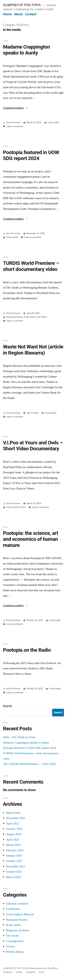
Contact (31, 14)
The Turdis (42, 317)
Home (7, 14)
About (18, 14)
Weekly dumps (15, 952)
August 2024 (14, 834)
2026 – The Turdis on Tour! (19, 737)
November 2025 (16, 818)
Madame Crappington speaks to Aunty (27, 50)
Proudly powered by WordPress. (43, 968)
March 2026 (13, 813)
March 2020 (13, 877)
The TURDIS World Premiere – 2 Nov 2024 (29, 764)
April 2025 (12, 823)
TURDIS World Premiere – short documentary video (31, 266)
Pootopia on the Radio (27, 650)
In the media (53, 122)
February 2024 (15, 850)
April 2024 (12, 840)
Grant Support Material (20, 914)
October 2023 (14, 861)
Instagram (31, 972)
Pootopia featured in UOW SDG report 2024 (31, 155)
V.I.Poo (22, 507)
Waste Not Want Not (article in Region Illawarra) (33, 350)
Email (42, 972)
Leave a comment (15, 126)
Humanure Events (15, 317)
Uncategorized (15, 941)
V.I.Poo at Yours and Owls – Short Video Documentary (33, 446)
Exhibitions (13, 909)
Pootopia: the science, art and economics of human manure (31, 539)
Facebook (8, 972)
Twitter (19, 972)
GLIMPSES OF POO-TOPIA (22, 5)
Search (7, 706)
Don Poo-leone (13, 122)
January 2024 (14, 856)
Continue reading (16, 108)
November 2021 (16, 866)
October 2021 (14, 872)
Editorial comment (17, 904)
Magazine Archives (18, 930)
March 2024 (13, 845)
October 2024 (14, 829)
